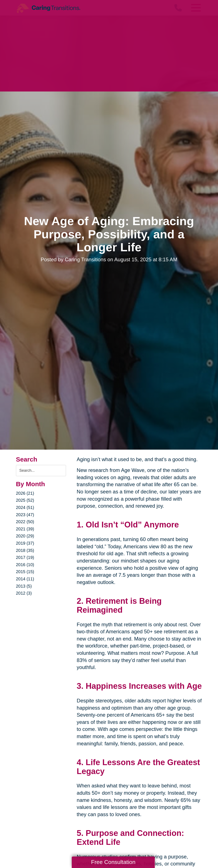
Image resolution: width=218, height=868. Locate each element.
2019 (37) (25, 543)
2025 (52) (25, 500)
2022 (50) (25, 522)
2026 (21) (25, 493)
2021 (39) (25, 529)
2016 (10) (25, 565)
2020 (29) (25, 536)
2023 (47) (25, 515)
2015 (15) (25, 572)
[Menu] (196, 8)
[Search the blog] (41, 471)
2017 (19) (25, 557)
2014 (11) (25, 579)
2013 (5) (24, 586)
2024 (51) (25, 507)
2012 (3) (24, 593)
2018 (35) (25, 550)
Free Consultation (113, 862)
